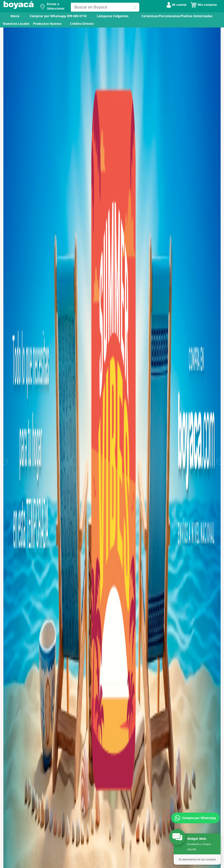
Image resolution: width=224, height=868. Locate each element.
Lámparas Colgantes (113, 16)
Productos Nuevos (47, 24)
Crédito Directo (82, 24)
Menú (12, 16)
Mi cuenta (176, 5)
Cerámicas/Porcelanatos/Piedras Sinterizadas (177, 16)
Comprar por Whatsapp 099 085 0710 (58, 16)
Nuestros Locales (16, 24)
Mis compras (203, 5)
